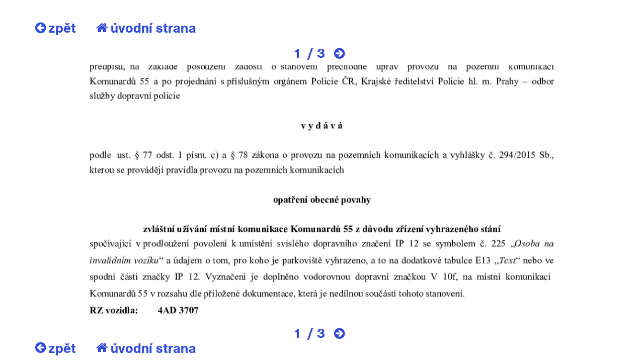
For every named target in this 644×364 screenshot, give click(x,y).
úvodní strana (146, 28)
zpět (56, 28)
